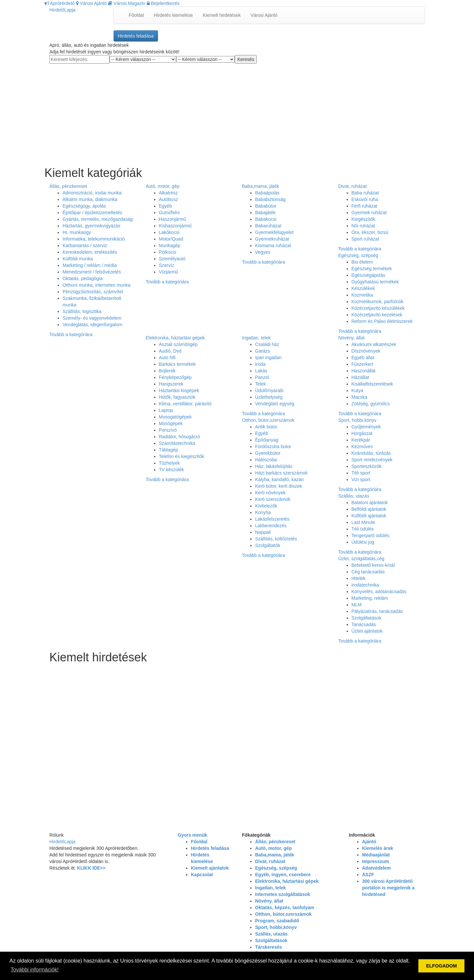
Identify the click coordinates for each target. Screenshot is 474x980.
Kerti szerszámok (273, 499)
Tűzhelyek (170, 463)
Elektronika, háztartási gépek (175, 338)
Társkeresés (269, 947)
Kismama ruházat (273, 245)
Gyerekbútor (268, 453)
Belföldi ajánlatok (369, 509)
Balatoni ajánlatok (370, 503)
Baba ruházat (365, 193)
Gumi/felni (169, 213)
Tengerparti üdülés (370, 535)
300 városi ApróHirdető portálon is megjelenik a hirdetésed (388, 888)
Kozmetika (362, 295)
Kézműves (362, 447)
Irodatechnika (365, 585)
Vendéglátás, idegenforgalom (92, 325)
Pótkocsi (168, 252)
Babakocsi (266, 219)
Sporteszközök (367, 466)
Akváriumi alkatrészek (374, 344)
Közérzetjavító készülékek (378, 308)
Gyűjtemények (366, 427)
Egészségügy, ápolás (84, 206)
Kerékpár (361, 440)
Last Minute (363, 522)
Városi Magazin (127, 3)
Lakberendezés (271, 526)
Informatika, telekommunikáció (94, 239)
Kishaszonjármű (175, 226)
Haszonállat (364, 371)
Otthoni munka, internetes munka (96, 285)
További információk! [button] (35, 970)
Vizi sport (361, 479)
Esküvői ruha (365, 199)
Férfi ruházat (365, 206)
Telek (261, 384)
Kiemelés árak (378, 848)
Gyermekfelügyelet (274, 232)
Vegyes (263, 252)
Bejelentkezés (163, 3)
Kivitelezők (266, 506)
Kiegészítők (363, 219)
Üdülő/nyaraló (269, 390)
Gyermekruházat (272, 239)
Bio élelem (362, 262)
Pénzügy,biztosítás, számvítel (93, 292)
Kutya (357, 390)
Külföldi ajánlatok (369, 516)
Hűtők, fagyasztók (177, 397)
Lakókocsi (169, 232)
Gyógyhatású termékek (375, 282)
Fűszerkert (362, 364)
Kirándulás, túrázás (371, 453)
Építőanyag (267, 440)
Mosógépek (171, 423)
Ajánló (369, 842)
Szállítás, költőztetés (276, 539)
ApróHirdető (60, 3)
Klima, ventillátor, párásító (185, 404)
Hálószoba (266, 460)
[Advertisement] (237, 110)
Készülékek (363, 288)
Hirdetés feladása (136, 36)
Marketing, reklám (370, 598)
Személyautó (172, 259)
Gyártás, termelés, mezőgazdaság (98, 219)
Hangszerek (171, 384)
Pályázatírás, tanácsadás (377, 611)
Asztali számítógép (178, 344)
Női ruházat (363, 226)
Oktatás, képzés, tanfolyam (285, 908)
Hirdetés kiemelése (173, 15)
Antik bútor (266, 427)
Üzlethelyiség (269, 397)
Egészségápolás (369, 275)
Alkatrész (169, 193)
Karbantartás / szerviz (85, 245)
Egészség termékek (372, 269)
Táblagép (169, 450)
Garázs (263, 351)
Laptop (166, 410)
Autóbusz (169, 199)
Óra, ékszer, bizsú (370, 232)
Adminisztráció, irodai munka (92, 193)
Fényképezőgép (175, 377)
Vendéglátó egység (275, 404)
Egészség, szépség (358, 255)
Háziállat (360, 377)
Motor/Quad (171, 239)
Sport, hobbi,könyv (357, 420)
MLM (357, 605)
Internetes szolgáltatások (283, 894)
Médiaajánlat (376, 855)
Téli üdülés (363, 529)
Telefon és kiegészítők (182, 456)
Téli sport (361, 473)
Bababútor (266, 206)
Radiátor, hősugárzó (180, 437)
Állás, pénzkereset (68, 186)
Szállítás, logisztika (82, 311)
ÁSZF (368, 875)
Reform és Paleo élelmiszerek (382, 321)
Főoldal (136, 15)
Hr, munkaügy (77, 232)
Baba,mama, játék (261, 186)
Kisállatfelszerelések (372, 384)
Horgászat (362, 433)
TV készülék (171, 470)
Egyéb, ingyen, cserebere (283, 875)
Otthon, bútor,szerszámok (268, 420)
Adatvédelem (376, 868)
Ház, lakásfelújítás (274, 466)
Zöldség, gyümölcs (371, 404)
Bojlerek (167, 371)
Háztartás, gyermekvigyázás (92, 226)
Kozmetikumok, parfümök (378, 302)
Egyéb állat (363, 358)
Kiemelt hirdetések (222, 15)
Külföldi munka (78, 259)
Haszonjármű (172, 219)
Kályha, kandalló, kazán (279, 479)
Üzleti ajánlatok (367, 631)
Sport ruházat (365, 239)
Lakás (261, 371)
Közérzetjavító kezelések (377, 315)
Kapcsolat (202, 875)
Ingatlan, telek (256, 338)
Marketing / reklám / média (90, 265)
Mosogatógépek (175, 417)
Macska (359, 397)
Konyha (263, 512)
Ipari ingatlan (268, 358)
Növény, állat (352, 338)
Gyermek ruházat (369, 213)
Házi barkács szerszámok (281, 473)
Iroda (260, 364)
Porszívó (168, 430)
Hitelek (359, 578)
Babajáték (265, 213)
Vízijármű (169, 272)
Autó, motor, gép (163, 186)
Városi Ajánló (92, 3)
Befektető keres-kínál (373, 565)
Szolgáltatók (268, 545)
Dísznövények (366, 351)
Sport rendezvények (372, 460)
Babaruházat (268, 226)
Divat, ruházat (353, 186)
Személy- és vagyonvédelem (92, 318)
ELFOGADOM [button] (441, 966)
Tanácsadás (364, 624)
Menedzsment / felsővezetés (92, 272)
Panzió (262, 377)
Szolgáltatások (367, 618)
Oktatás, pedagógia (82, 278)
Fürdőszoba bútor (273, 447)
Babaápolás (267, 193)
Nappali (263, 532)
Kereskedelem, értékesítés (90, 252)
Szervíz (167, 265)
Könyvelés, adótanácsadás (379, 591)
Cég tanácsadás (368, 572)
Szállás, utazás (354, 496)
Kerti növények (270, 493)
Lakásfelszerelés (272, 519)
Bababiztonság (270, 199)
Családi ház (267, 344)
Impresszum (376, 861)
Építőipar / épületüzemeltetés (92, 213)
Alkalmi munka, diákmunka (90, 199)
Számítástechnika (177, 443)
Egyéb (166, 206)
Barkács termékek (177, 364)
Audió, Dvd (170, 351)
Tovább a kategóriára (71, 334)
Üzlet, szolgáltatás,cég (361, 559)
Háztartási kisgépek (179, 390)
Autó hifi (167, 358)
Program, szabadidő (277, 921)
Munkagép (170, 245)
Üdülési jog (363, 542)
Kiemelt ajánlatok (210, 868)
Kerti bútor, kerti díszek (278, 486)
